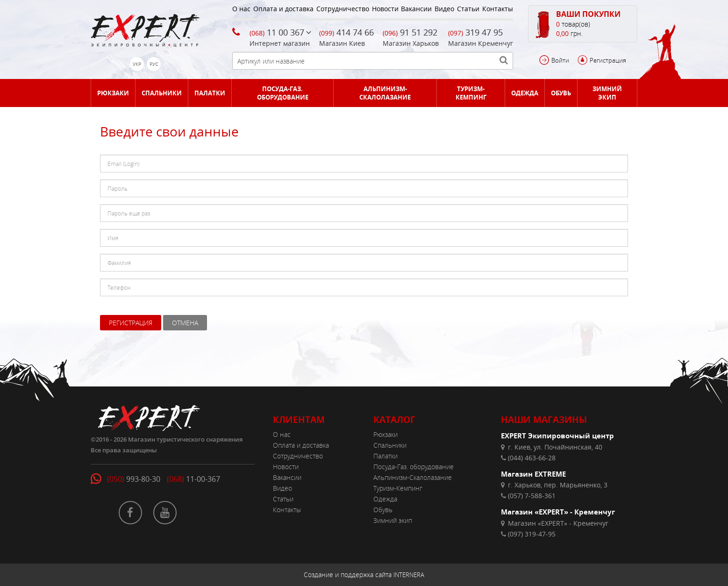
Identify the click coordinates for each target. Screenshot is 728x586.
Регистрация (608, 60)
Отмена (185, 323)
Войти (560, 60)
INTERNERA (409, 575)
